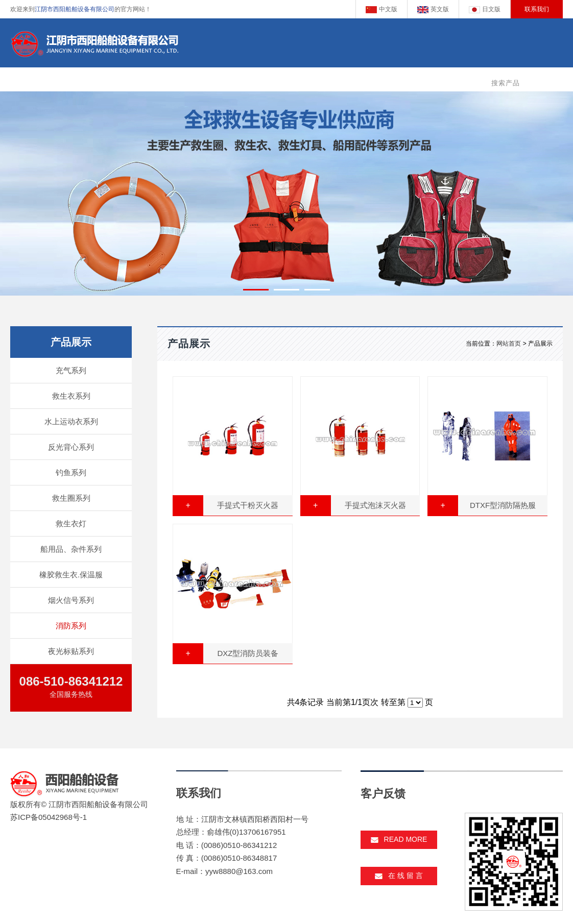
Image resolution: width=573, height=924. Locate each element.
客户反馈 (404, 80)
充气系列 (71, 370)
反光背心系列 (71, 447)
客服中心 (450, 80)
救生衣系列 (71, 396)
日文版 (484, 9)
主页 (182, 80)
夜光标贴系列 (71, 651)
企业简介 (221, 80)
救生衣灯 (71, 524)
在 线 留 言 (399, 876)
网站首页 (509, 344)
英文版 (433, 9)
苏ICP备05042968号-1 (49, 817)
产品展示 (267, 80)
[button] (256, 290)
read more (399, 839)
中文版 (381, 9)
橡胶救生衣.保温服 (71, 575)
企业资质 (313, 80)
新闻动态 (359, 80)
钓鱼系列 (71, 472)
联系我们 (537, 9)
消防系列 (71, 626)
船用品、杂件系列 (71, 549)
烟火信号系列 (71, 600)
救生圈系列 (71, 498)
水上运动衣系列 (71, 421)
